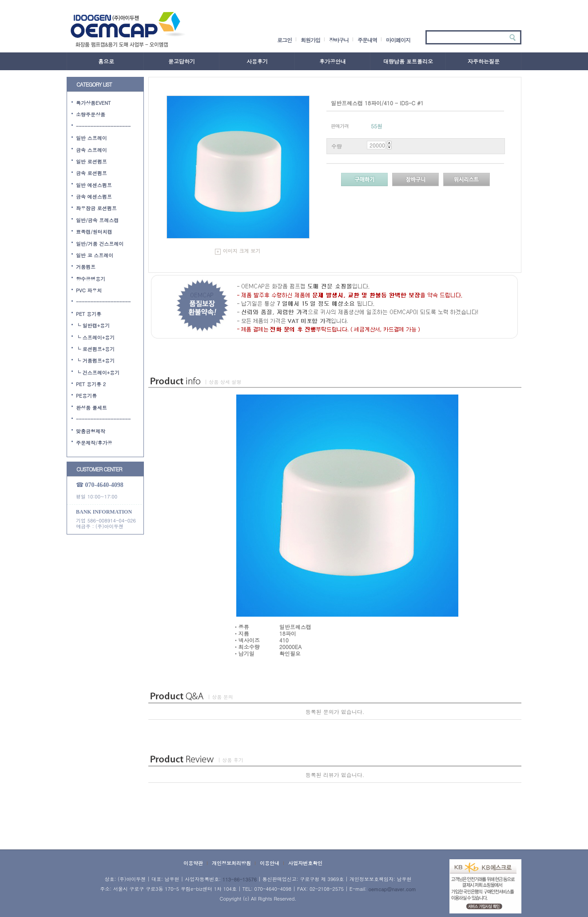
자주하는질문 (484, 61)
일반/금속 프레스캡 (97, 220)
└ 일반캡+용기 (93, 325)
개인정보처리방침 (231, 863)
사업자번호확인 (305, 863)
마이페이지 (398, 40)
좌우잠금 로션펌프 (96, 208)
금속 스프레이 (91, 150)
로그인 (284, 40)
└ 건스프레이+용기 (98, 372)
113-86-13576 (240, 879)
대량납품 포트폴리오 (408, 61)
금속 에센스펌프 (94, 197)
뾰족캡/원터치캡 (94, 232)
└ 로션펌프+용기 (95, 349)
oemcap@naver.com (392, 889)
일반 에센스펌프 (94, 185)
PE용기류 (86, 396)
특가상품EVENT (93, 103)
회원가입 (310, 40)
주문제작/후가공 (94, 443)
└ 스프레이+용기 (95, 337)
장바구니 (339, 40)
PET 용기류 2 (91, 384)
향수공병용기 (91, 278)
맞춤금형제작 (91, 431)
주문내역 (367, 40)
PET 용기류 (89, 313)
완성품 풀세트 (91, 407)
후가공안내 (333, 61)
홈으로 (106, 61)
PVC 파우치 (89, 290)
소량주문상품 (91, 114)
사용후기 (257, 61)
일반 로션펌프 (91, 161)
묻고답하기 (182, 61)
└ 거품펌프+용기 (95, 361)
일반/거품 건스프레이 (100, 243)
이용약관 (193, 863)
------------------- (103, 126)
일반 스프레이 (91, 138)
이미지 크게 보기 (238, 251)
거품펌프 (86, 267)
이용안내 (270, 863)
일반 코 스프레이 (95, 255)
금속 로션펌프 (91, 173)
